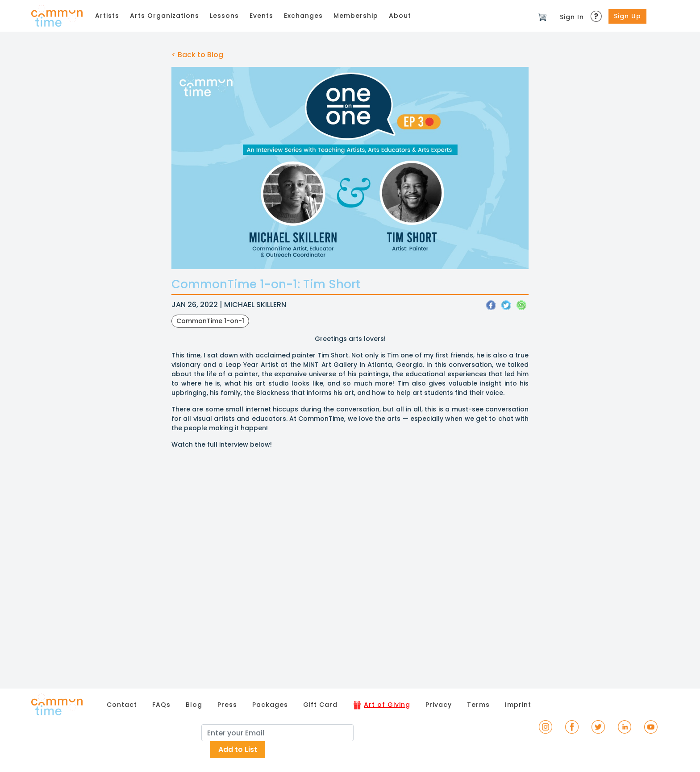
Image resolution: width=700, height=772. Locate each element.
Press (227, 705)
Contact (122, 705)
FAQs (161, 705)
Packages (270, 705)
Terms (478, 705)
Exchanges (303, 16)
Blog (194, 705)
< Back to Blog (197, 55)
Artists (107, 16)
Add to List (238, 749)
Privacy (439, 705)
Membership (356, 16)
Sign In (572, 17)
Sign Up (627, 16)
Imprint (518, 705)
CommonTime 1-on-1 (210, 321)
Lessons (224, 16)
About (400, 16)
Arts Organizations (165, 16)
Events (261, 16)
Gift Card (320, 705)
